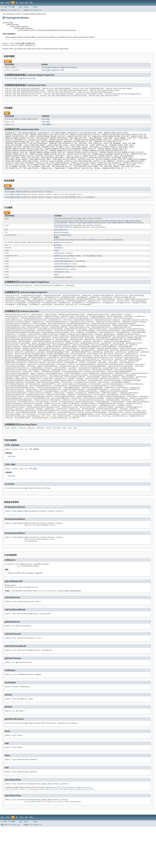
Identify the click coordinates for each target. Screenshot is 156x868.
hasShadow (58, 258)
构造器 (14, 10)
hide (56, 261)
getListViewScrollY (62, 245)
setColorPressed (61, 275)
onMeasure (58, 267)
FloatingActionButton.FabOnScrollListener (60, 68)
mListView (46, 122)
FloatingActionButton (14, 200)
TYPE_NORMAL (46, 127)
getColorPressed (61, 242)
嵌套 (6, 10)
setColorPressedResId (63, 278)
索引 (27, 3)
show (56, 286)
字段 (10, 10)
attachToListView (61, 227)
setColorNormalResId (62, 272)
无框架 (26, 7)
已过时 (21, 3)
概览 (2, 3)
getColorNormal (60, 240)
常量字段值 (11, 486)
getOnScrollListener (62, 253)
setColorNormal (60, 270)
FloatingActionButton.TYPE (53, 71)
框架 (21, 7)
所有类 (35, 7)
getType (57, 256)
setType (57, 284)
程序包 (8, 3)
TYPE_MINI (46, 125)
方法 (19, 10)
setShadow (58, 281)
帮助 (31, 3)
